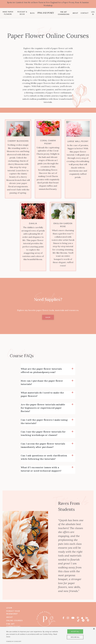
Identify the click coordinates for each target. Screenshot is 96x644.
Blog (32, 13)
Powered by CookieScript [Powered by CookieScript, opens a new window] (14, 641)
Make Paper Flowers (8, 13)
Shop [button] (48, 318)
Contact (85, 13)
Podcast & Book (22, 13)
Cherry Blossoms (18, 142)
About (75, 13)
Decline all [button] (75, 637)
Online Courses (14, 620)
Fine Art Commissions (64, 13)
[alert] (48, 635)
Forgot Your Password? (13, 612)
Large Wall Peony (78, 142)
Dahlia (33, 224)
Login (9, 608)
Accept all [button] (75, 631)
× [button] (94, 629)
